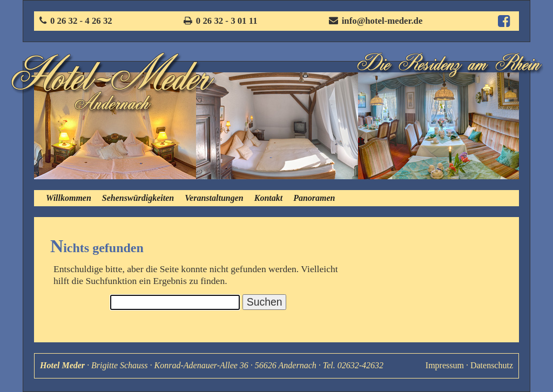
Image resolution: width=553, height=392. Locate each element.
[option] (115, 126)
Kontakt (268, 198)
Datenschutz (492, 365)
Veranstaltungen (214, 198)
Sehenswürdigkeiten (138, 198)
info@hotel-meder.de (382, 21)
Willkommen (69, 198)
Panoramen (314, 198)
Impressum (445, 365)
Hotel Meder (62, 365)
